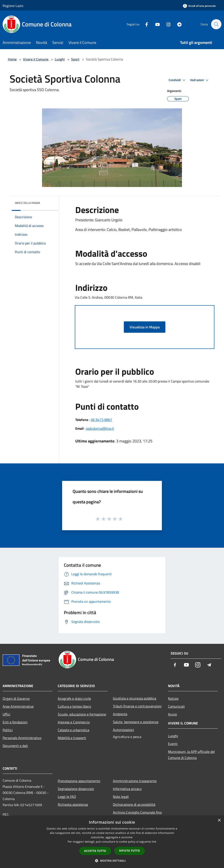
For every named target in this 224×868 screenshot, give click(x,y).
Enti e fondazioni (15, 722)
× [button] (219, 820)
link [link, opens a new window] (154, 842)
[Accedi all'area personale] (199, 6)
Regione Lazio (13, 6)
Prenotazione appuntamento (79, 781)
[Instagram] (166, 24)
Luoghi (60, 59)
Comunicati (176, 706)
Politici (8, 730)
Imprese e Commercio (74, 722)
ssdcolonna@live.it (100, 428)
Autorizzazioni (123, 730)
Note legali (121, 797)
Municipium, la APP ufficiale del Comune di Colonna (191, 755)
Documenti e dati (15, 746)
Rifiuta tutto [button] (130, 851)
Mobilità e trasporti (72, 738)
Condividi (178, 80)
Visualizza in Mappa (145, 327)
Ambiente (120, 714)
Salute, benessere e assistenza (136, 722)
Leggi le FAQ (67, 797)
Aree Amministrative (18, 706)
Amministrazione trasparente (135, 781)
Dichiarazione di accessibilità (134, 804)
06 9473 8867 (101, 420)
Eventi (173, 744)
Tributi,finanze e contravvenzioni (137, 706)
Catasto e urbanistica (73, 730)
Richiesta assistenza (73, 804)
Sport (75, 59)
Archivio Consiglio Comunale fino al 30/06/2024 (137, 815)
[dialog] (112, 842)
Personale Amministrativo (22, 738)
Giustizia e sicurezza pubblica (135, 698)
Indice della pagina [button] (27, 203)
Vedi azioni (200, 80)
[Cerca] (216, 24)
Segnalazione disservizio (76, 789)
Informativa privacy (127, 789)
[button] (112, 861)
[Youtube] (155, 24)
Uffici (6, 714)
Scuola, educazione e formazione (82, 714)
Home (12, 59)
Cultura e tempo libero (74, 706)
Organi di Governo (16, 698)
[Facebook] (144, 24)
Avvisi (172, 714)
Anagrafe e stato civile (74, 698)
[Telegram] (177, 24)
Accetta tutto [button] (95, 851)
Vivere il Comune (36, 59)
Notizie (173, 698)
